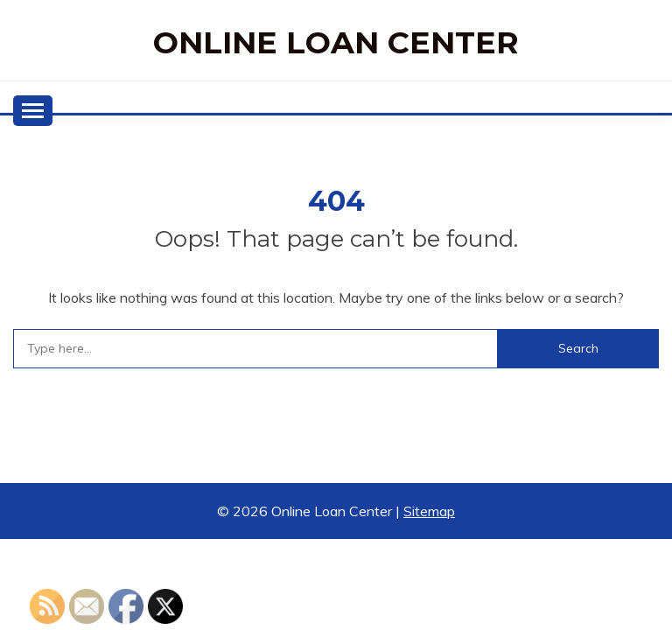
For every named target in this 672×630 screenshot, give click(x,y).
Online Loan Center (336, 42)
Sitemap (429, 511)
